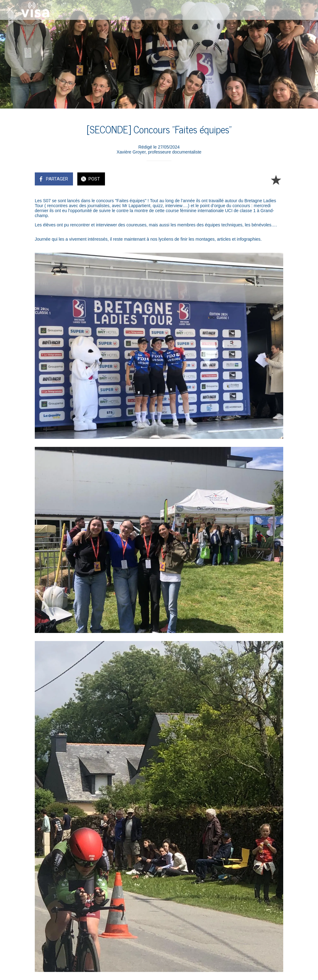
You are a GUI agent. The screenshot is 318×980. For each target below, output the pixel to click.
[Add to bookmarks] (276, 180)
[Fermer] (10, 10)
